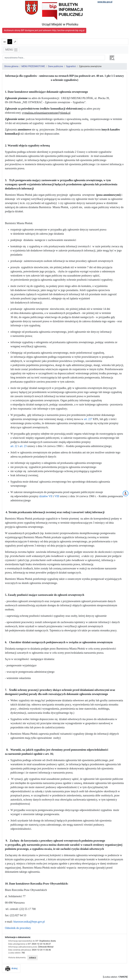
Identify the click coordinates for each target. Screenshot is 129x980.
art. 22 (14, 446)
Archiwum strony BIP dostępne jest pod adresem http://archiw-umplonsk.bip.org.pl (44, 30)
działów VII (46, 496)
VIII (57, 496)
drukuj (11, 968)
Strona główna (11, 66)
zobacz (32, 958)
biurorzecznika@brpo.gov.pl (29, 922)
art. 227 (88, 419)
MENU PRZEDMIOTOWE (33, 66)
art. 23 (23, 446)
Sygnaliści (71, 66)
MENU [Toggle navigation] (12, 50)
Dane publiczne (56, 66)
